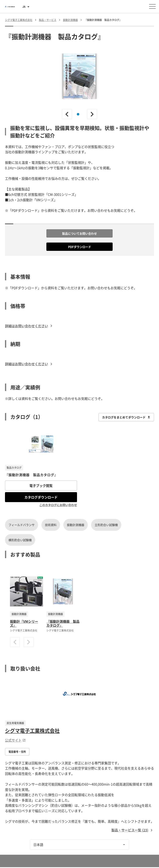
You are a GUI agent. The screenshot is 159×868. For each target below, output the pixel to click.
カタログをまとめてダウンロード (126, 417)
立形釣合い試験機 (106, 525)
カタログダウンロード (41, 497)
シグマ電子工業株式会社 (32, 731)
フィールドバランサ (22, 525)
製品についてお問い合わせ (79, 233)
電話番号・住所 (17, 752)
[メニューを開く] (152, 6)
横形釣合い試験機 (20, 540)
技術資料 (51, 525)
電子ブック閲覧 (41, 485)
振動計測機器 (76, 525)
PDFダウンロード (80, 247)
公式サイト (15, 740)
